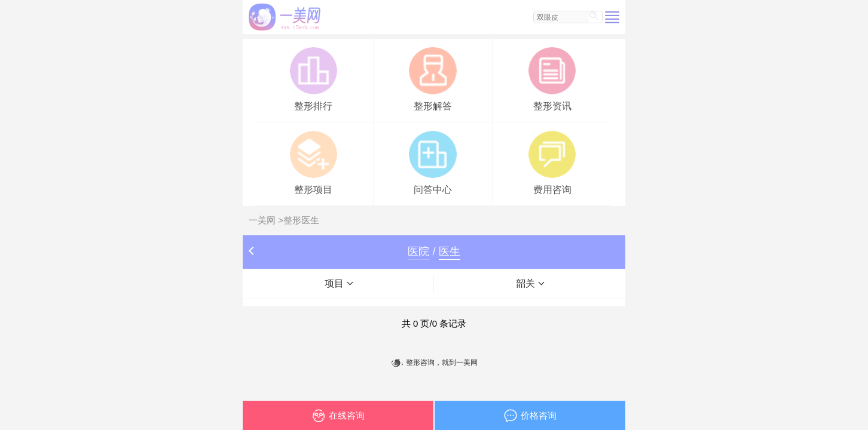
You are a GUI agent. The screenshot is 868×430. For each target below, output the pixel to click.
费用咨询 (552, 162)
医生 (450, 251)
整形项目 (314, 162)
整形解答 (433, 78)
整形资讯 (552, 78)
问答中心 (433, 162)
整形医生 (301, 220)
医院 (418, 251)
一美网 (262, 220)
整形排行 (314, 78)
